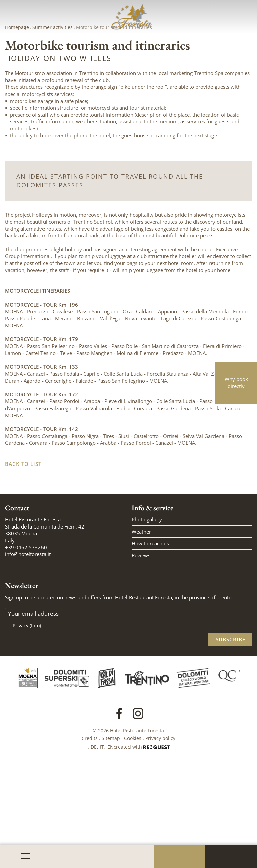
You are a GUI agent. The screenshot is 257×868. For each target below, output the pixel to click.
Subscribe (230, 726)
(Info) (35, 712)
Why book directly (236, 383)
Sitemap (111, 825)
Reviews (141, 642)
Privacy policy (160, 825)
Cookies (133, 825)
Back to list (23, 551)
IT (102, 834)
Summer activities (53, 114)
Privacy (27, 712)
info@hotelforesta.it (28, 641)
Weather (141, 618)
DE (94, 834)
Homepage (17, 114)
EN (111, 834)
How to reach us (150, 630)
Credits (90, 825)
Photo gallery (147, 606)
